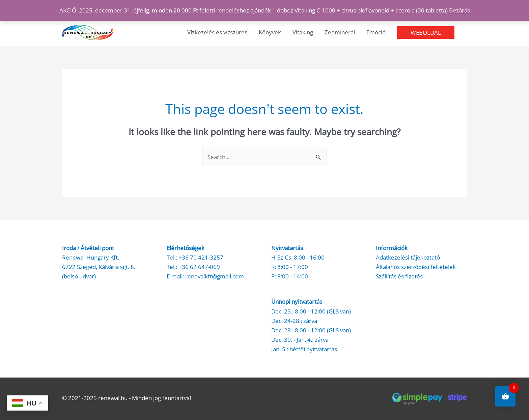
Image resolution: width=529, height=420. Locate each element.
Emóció (376, 32)
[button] (426, 33)
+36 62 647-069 (199, 267)
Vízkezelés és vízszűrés (217, 32)
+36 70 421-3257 (201, 257)
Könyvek (270, 32)
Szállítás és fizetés (399, 276)
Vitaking (303, 32)
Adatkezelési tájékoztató (408, 257)
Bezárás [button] (460, 10)
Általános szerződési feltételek (416, 267)
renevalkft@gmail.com (215, 276)
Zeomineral (340, 32)
